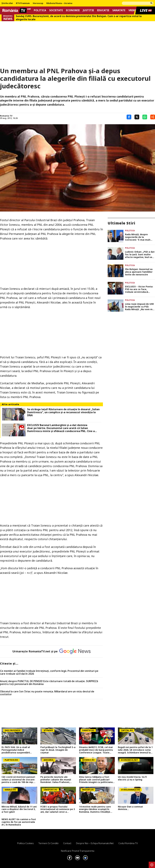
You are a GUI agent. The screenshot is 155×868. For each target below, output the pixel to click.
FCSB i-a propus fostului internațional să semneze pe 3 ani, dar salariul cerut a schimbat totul (58, 809)
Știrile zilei (7, 3)
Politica (40, 10)
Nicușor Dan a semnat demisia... (130, 808)
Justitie (88, 10)
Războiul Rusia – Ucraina (59, 3)
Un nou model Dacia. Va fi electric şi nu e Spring (132, 778)
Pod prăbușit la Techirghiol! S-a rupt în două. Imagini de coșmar (58, 750)
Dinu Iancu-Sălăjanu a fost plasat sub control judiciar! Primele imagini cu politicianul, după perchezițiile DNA (97, 780)
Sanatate (119, 10)
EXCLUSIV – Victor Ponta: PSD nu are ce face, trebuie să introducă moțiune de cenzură (139, 289)
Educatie (103, 10)
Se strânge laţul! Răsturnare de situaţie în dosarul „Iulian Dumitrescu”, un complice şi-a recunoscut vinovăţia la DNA (63, 412)
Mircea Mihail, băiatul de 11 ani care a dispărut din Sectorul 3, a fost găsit (19, 809)
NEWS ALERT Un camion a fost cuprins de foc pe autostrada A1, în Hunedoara (19, 822)
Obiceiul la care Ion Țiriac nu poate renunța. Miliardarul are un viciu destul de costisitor (47, 693)
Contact (67, 843)
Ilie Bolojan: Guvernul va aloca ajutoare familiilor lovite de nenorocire (139, 272)
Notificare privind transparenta (78, 851)
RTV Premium (23, 3)
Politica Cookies (25, 843)
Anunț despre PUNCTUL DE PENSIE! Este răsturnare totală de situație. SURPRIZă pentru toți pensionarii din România (49, 683)
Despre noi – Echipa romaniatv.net (95, 843)
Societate (56, 10)
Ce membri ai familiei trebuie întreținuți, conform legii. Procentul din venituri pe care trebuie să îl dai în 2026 (49, 672)
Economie (73, 10)
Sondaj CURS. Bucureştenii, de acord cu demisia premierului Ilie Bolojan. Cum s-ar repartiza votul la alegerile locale (79, 18)
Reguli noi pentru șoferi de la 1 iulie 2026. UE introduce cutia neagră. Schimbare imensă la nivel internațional (135, 750)
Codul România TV (128, 843)
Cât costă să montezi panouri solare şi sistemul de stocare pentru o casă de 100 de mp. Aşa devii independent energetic (18, 780)
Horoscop (38, 3)
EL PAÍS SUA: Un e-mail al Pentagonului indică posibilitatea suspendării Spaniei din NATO (16, 750)
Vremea (133, 10)
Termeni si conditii (48, 843)
